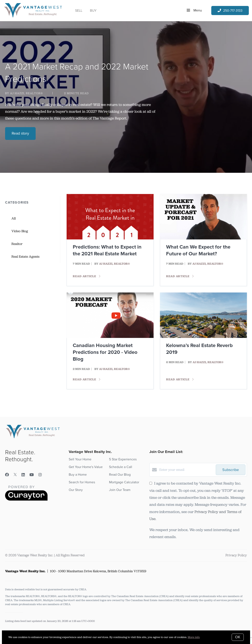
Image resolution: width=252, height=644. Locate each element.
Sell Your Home (80, 459)
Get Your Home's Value (86, 467)
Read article (87, 276)
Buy (93, 11)
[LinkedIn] (23, 475)
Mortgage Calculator (124, 482)
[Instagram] (40, 475)
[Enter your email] (186, 470)
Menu (194, 11)
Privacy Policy (236, 555)
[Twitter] (15, 475)
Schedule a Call (121, 467)
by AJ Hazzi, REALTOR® (24, 93)
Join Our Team (120, 490)
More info (194, 637)
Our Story (76, 490)
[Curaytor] (26, 500)
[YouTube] (32, 475)
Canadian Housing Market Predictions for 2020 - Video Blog (105, 352)
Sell (79, 11)
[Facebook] (7, 475)
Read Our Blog (120, 475)
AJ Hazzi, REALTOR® (114, 264)
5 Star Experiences (123, 459)
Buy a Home (78, 475)
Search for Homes (82, 482)
